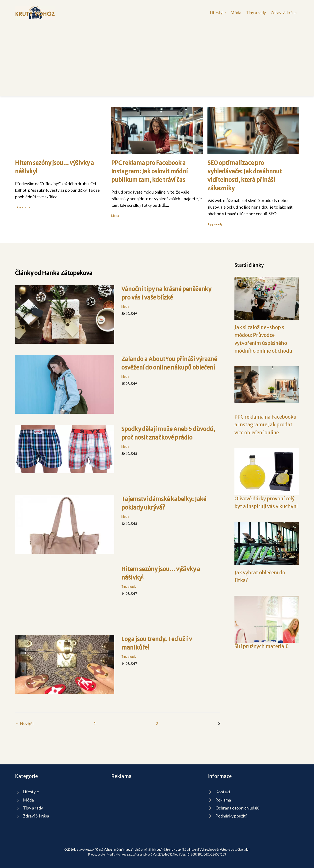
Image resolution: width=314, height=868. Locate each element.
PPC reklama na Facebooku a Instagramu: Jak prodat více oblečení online (265, 425)
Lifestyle (218, 13)
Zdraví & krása (284, 13)
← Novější (24, 723)
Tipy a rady (256, 13)
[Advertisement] (157, 55)
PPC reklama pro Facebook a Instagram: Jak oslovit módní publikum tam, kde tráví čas (149, 171)
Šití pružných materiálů (262, 646)
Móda (236, 13)
